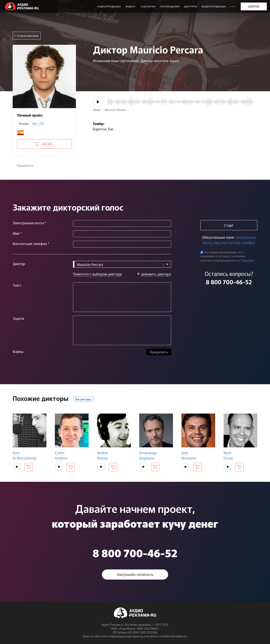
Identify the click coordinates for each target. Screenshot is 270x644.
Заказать (47, 144)
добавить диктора (156, 274)
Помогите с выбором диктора (97, 274)
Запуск (254, 6)
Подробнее (248, 260)
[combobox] (122, 264)
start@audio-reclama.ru (135, 574)
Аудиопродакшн (109, 7)
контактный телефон (238, 242)
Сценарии (148, 7)
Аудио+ (131, 7)
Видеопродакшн (214, 7)
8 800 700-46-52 (229, 282)
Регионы (24, 123)
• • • (233, 7)
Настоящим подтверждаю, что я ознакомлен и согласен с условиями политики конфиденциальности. (223, 256)
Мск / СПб (38, 123)
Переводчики (170, 7)
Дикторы (191, 7)
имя (217, 242)
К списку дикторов (28, 36)
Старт (229, 225)
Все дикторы (83, 399)
